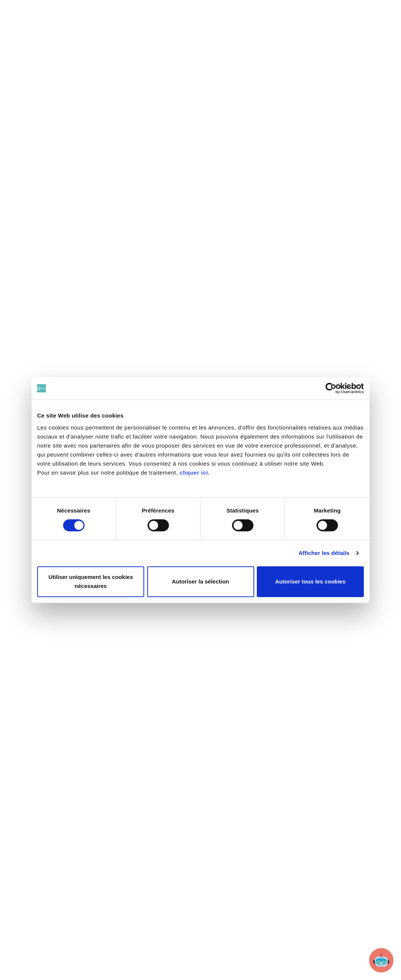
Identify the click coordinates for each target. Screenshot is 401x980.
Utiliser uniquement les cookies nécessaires (91, 581)
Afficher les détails (324, 553)
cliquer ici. (194, 473)
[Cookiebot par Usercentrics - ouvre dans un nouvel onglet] (331, 388)
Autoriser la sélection (201, 581)
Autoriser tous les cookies (311, 581)
